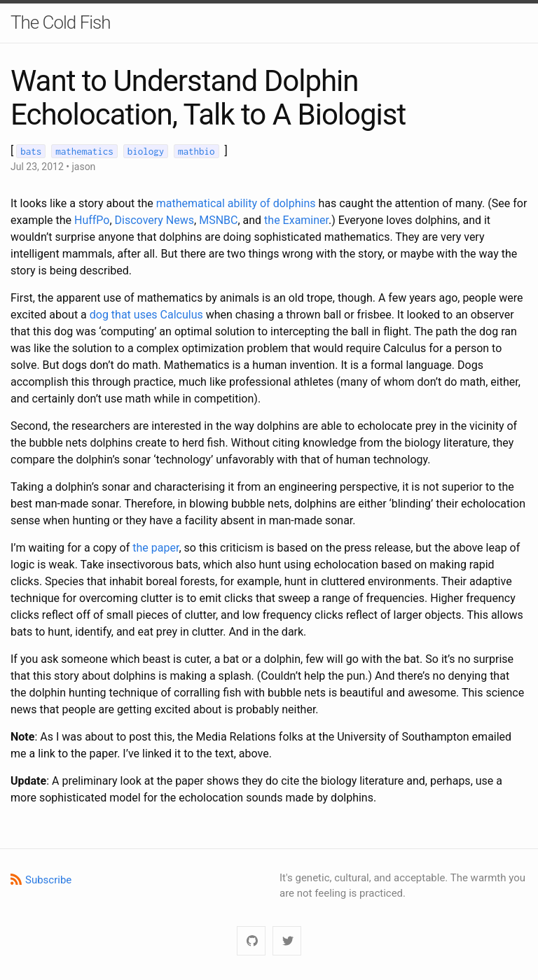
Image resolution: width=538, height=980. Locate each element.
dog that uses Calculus (146, 315)
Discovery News (154, 220)
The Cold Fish (61, 22)
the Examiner (296, 220)
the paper (156, 548)
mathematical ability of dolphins (236, 203)
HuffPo (92, 220)
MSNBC (218, 220)
